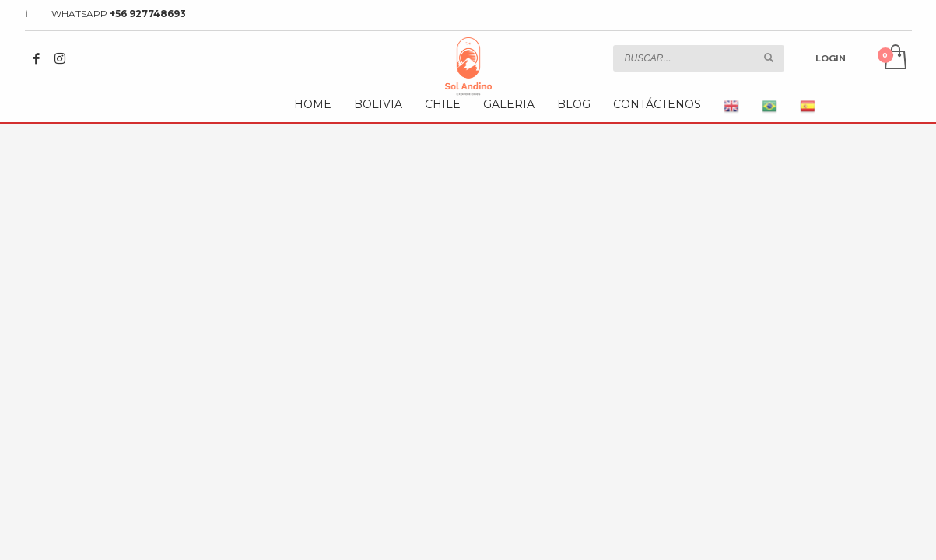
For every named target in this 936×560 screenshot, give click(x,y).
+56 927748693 (148, 14)
